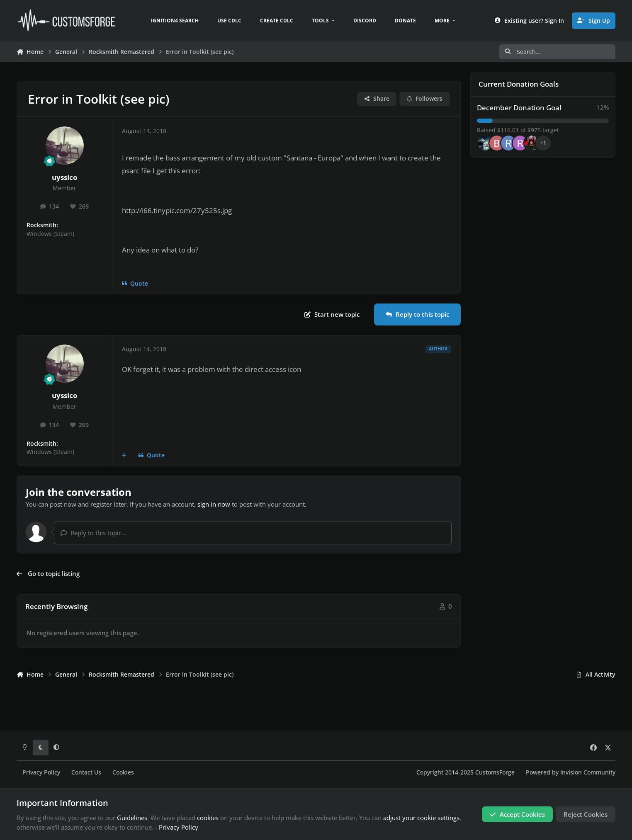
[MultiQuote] (124, 455)
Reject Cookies (586, 814)
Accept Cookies (517, 814)
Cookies (123, 772)
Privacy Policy (41, 772)
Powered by (571, 772)
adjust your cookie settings (421, 818)
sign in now (214, 504)
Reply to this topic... (94, 533)
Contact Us (86, 772)
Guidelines (132, 818)
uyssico (65, 177)
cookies (208, 818)
